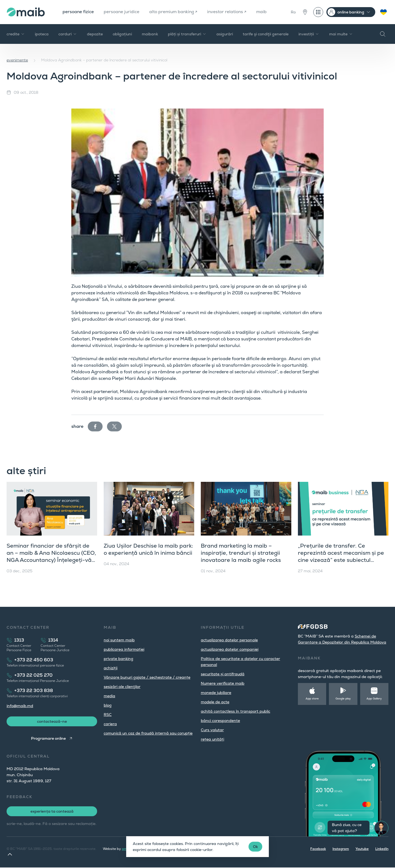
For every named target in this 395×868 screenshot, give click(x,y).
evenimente (17, 60)
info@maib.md (20, 706)
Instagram (341, 849)
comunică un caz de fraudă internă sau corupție (148, 733)
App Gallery (374, 698)
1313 (19, 640)
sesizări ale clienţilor (122, 687)
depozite (95, 34)
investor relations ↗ (231, 12)
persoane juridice (122, 12)
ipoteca (42, 34)
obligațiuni (122, 34)
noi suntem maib (119, 640)
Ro (293, 12)
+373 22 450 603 (34, 660)
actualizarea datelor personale (229, 640)
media (109, 696)
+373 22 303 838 (34, 691)
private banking (119, 659)
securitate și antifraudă (223, 674)
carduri (68, 34)
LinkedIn (382, 849)
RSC (108, 715)
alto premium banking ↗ (176, 12)
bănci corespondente (220, 721)
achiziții (111, 668)
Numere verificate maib (223, 683)
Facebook (318, 849)
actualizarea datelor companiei (230, 649)
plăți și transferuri (187, 34)
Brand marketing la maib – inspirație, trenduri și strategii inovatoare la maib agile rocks (241, 553)
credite (16, 34)
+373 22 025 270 (33, 675)
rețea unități (212, 739)
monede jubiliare (216, 693)
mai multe (341, 34)
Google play (343, 698)
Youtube (362, 849)
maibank (150, 34)
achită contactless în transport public (235, 711)
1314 (53, 640)
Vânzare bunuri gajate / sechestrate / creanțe (147, 677)
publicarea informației (124, 649)
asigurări (225, 34)
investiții (309, 34)
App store (312, 698)
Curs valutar (212, 730)
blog (108, 705)
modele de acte (215, 702)
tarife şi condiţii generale (266, 34)
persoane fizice (78, 12)
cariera (110, 724)
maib (266, 12)
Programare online (48, 739)
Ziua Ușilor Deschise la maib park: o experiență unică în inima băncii (148, 549)
